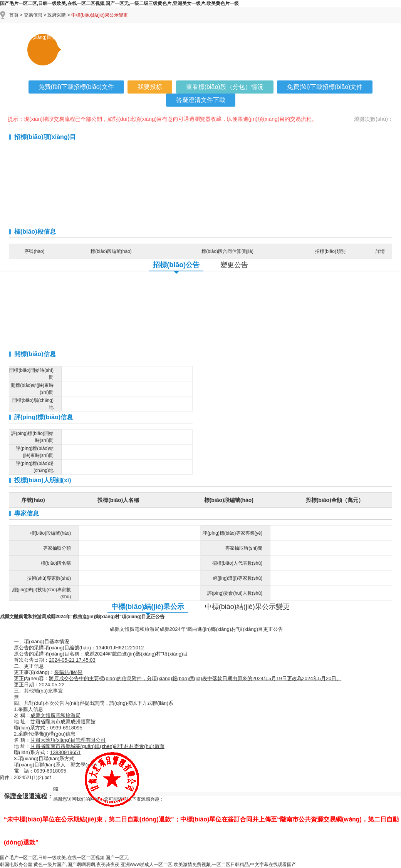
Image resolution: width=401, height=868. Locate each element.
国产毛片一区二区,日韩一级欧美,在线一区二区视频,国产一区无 (64, 858)
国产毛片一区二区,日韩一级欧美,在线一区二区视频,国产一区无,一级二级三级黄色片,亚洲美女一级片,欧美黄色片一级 (119, 3)
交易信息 (33, 15)
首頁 (14, 15)
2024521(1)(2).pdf (32, 778)
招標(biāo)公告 (176, 265)
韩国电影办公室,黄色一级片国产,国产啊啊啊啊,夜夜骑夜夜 (60, 865)
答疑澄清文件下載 (201, 100)
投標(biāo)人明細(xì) (43, 480)
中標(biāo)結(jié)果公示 (148, 607)
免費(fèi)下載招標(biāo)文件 (76, 87)
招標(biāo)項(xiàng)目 (45, 137)
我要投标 (150, 87)
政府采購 (57, 15)
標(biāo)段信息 (35, 232)
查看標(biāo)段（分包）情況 (225, 87)
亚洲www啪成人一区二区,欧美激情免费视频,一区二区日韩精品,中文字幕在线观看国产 (208, 865)
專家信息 (27, 513)
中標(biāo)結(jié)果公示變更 (247, 607)
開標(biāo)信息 (35, 354)
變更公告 (234, 265)
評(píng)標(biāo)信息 (44, 417)
